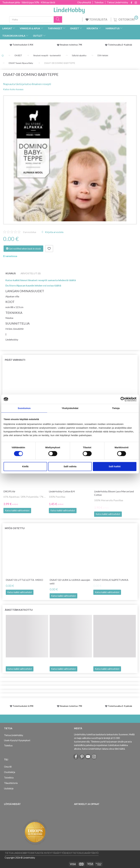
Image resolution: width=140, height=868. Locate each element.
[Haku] (58, 19)
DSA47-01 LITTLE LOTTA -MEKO (24, 580)
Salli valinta (70, 466)
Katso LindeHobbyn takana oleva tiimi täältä (103, 749)
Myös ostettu (15, 528)
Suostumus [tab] (24, 408)
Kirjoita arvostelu (54, 232)
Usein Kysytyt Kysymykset (17, 740)
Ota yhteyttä (84, 2)
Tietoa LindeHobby (117, 2)
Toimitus (99, 2)
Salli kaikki (115, 466)
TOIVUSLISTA (97, 19)
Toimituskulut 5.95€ (23, 45)
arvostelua (30, 232)
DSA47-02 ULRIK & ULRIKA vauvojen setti (70, 582)
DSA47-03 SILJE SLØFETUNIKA (111, 580)
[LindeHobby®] (69, 10)
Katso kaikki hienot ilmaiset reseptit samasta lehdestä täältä (41, 280)
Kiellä (25, 466)
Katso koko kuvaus (13, 89)
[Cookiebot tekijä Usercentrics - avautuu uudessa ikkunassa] (123, 399)
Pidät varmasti (15, 360)
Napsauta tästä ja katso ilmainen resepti (27, 84)
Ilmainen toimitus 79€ (71, 45)
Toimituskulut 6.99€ (23, 706)
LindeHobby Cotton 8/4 (62, 491)
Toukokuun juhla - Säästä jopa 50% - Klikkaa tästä (29, 2)
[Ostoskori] (125, 19)
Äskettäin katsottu (19, 610)
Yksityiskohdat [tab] (70, 408)
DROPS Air (9, 491)
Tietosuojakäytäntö (86, 853)
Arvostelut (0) (31, 273)
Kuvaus (11, 273)
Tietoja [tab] (116, 408)
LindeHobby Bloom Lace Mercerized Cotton (114, 493)
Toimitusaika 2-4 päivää (120, 45)
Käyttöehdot (64, 853)
